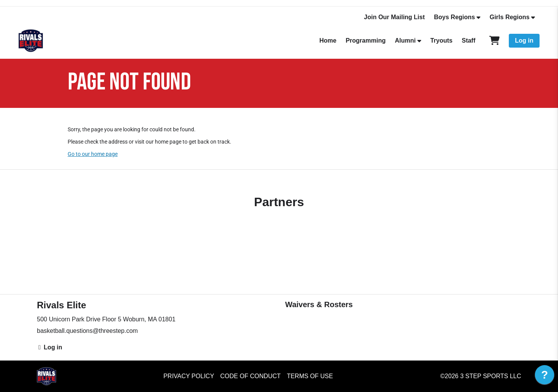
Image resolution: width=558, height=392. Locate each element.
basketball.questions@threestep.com (87, 331)
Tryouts (442, 41)
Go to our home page (93, 154)
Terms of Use (310, 376)
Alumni (405, 41)
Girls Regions (510, 17)
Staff (468, 41)
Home (328, 41)
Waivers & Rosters (319, 304)
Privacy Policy (189, 376)
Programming (365, 41)
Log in (524, 41)
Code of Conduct (250, 376)
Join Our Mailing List (394, 17)
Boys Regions (454, 17)
